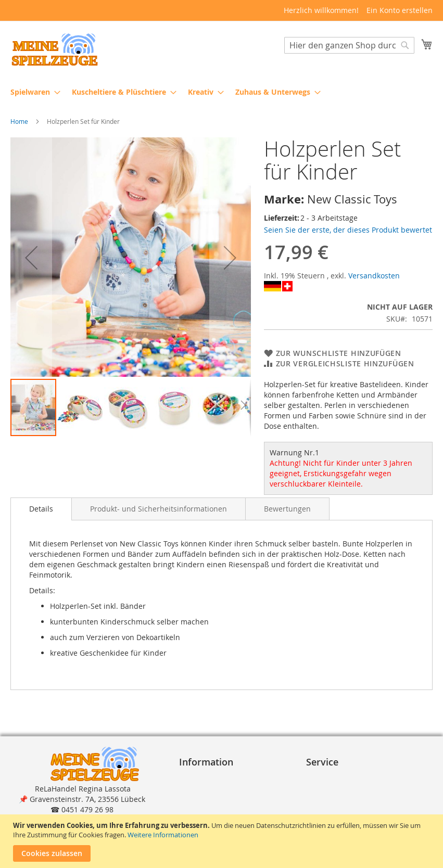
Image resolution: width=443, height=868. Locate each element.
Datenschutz (205, 789)
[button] (31, 258)
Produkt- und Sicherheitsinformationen (159, 509)
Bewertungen (287, 509)
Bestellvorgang (336, 768)
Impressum (203, 768)
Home (19, 121)
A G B (193, 778)
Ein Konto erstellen (400, 10)
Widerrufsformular (216, 809)
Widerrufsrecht (210, 799)
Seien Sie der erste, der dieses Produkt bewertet (348, 230)
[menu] (221, 92)
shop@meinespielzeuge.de (86, 810)
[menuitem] (32, 92)
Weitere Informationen (163, 835)
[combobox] (349, 45)
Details (41, 509)
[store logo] (55, 50)
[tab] (41, 509)
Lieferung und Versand (350, 789)
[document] (223, 841)
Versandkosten (374, 276)
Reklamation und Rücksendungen (340, 804)
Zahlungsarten (336, 778)
